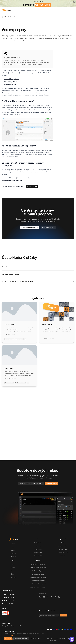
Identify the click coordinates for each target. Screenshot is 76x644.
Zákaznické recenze (63, 549)
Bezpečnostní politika (48, 638)
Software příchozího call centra (38, 577)
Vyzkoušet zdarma (32, 187)
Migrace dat (38, 546)
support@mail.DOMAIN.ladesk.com (13, 180)
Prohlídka (13, 557)
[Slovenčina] (68, 629)
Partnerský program (63, 553)
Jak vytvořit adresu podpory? (38, 274)
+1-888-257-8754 (9, 598)
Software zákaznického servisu (38, 568)
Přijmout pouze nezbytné (21, 639)
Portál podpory (38, 543)
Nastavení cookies (36, 639)
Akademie (13, 571)
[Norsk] (54, 629)
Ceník (13, 547)
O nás (63, 543)
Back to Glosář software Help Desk (13, 187)
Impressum (63, 556)
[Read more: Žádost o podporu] (19, 322)
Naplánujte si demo (48, 227)
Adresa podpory (25, 17)
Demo (13, 544)
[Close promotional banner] (74, 2)
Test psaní (13, 577)
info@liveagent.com (10, 85)
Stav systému (38, 549)
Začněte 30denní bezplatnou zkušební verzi (31, 483)
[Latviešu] (48, 629)
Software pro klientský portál (38, 584)
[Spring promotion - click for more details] (38, 4)
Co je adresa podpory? (38, 267)
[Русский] (65, 629)
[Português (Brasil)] (59, 629)
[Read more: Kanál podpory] (19, 366)
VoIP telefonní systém (38, 571)
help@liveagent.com (11, 82)
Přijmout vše (8, 639)
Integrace (13, 553)
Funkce (13, 550)
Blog (13, 564)
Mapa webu (53, 641)
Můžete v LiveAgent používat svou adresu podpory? (38, 282)
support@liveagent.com (12, 79)
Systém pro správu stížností (38, 581)
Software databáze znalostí (38, 564)
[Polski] (57, 629)
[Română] (62, 629)
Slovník (13, 568)
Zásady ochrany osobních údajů (64, 638)
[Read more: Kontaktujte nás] (57, 322)
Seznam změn (38, 553)
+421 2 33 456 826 (10, 594)
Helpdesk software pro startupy (38, 587)
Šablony (13, 574)
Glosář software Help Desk (12, 17)
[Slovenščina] (71, 629)
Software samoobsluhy (38, 574)
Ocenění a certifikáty (63, 546)
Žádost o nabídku (38, 556)
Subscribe (63, 615)
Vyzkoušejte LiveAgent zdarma (30, 227)
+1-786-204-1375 (9, 601)
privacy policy (12, 635)
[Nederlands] (51, 629)
